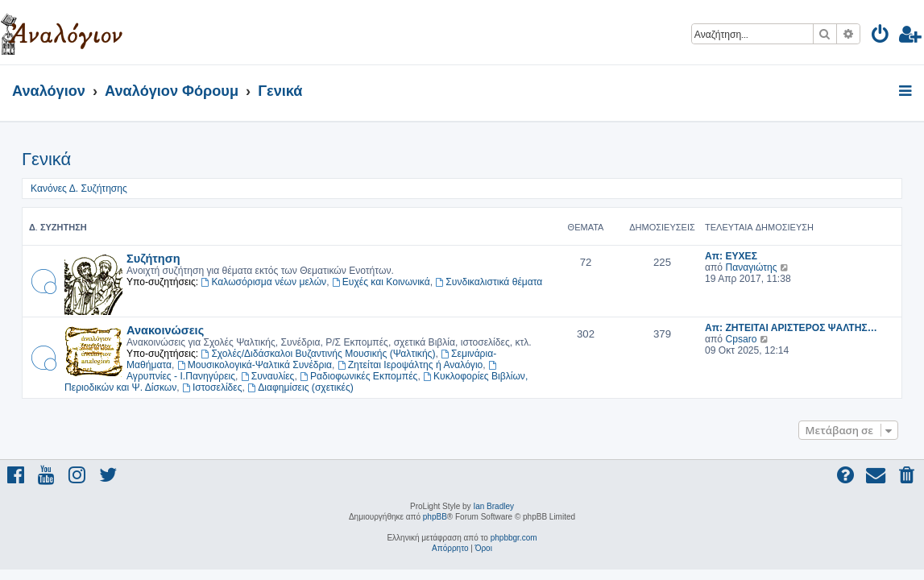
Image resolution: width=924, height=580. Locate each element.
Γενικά (46, 159)
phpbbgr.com (514, 538)
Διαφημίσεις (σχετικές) (300, 387)
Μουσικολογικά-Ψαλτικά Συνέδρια (255, 365)
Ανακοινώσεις (165, 329)
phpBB (435, 517)
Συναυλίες (268, 376)
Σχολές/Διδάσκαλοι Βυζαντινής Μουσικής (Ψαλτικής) (319, 354)
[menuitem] (881, 37)
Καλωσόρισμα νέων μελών (264, 282)
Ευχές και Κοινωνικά (381, 282)
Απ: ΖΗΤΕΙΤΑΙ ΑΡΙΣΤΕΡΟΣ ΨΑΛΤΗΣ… (791, 328)
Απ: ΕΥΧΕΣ (731, 256)
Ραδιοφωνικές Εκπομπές (358, 376)
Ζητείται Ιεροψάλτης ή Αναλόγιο (410, 365)
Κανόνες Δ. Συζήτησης (79, 188)
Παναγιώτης (751, 267)
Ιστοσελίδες (212, 387)
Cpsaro (741, 339)
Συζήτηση (153, 258)
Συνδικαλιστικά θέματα (489, 282)
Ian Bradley (493, 506)
